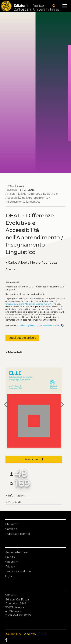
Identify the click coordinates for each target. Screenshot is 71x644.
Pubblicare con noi (18, 534)
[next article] (62, 405)
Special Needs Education (34, 294)
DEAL (19, 294)
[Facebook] (35, 640)
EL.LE (21, 186)
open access (12, 282)
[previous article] (5, 405)
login (9, 576)
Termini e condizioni (18, 571)
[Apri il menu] (65, 6)
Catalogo (11, 529)
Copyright (12, 562)
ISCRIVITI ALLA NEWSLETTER (26, 634)
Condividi (13, 502)
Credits (10, 557)
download (34, 459)
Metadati (14, 352)
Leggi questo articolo (22, 338)
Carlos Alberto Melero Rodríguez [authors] (31, 263)
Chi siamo (12, 524)
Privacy (10, 567)
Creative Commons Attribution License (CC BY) (28, 304)
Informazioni (15, 496)
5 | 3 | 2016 (27, 190)
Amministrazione (16, 552)
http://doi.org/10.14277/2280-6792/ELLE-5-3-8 (38, 326)
